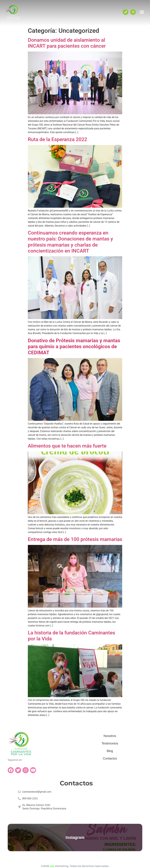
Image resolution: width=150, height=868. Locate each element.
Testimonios (110, 743)
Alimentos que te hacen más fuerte (67, 446)
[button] (142, 12)
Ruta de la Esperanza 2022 (57, 139)
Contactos (110, 758)
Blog (110, 751)
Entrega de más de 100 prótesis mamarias (75, 539)
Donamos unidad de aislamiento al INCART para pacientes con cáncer (67, 43)
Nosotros (110, 736)
